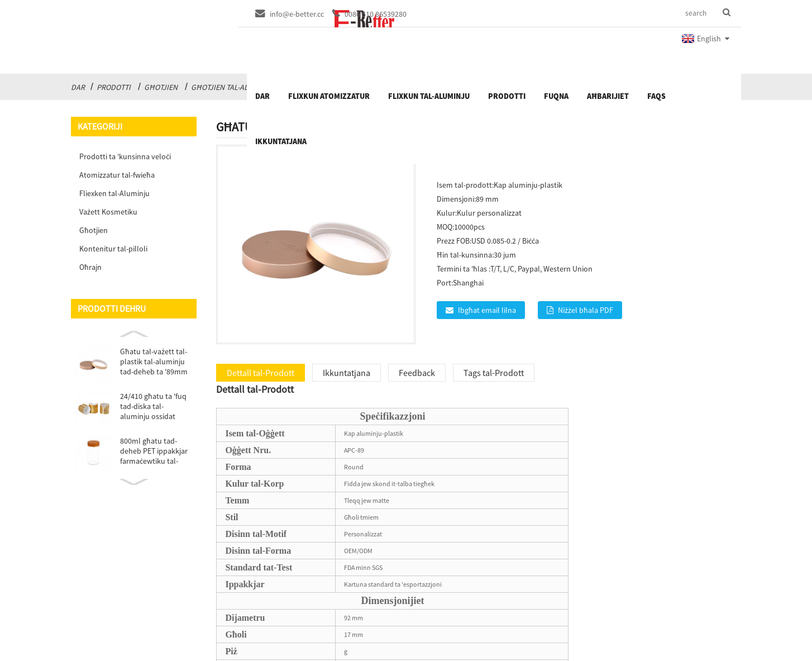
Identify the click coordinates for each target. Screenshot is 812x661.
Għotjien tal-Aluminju (233, 87)
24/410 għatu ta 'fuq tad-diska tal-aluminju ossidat (153, 406)
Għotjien (161, 87)
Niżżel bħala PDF (586, 310)
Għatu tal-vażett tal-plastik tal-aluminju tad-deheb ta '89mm (154, 362)
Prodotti (114, 87)
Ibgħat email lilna (487, 310)
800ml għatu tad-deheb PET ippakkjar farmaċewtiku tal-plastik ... (154, 451)
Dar (78, 87)
